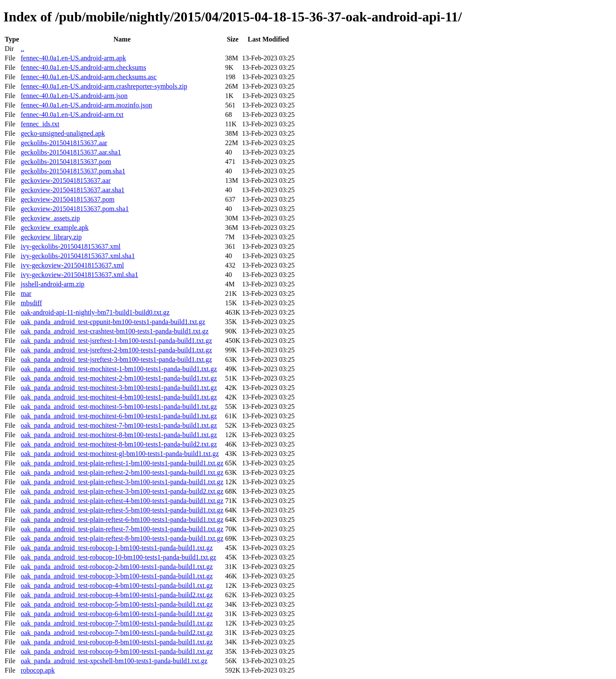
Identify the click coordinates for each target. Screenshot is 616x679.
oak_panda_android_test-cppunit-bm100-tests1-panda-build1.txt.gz (113, 322)
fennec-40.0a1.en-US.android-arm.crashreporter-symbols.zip (104, 86)
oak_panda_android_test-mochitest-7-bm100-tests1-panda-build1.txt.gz (119, 425)
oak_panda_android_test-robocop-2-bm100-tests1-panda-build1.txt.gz (117, 567)
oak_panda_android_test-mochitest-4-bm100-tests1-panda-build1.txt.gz (119, 397)
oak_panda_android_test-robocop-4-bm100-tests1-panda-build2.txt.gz (117, 595)
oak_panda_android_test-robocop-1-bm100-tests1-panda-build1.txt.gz (117, 548)
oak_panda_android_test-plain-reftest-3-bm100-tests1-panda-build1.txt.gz (122, 482)
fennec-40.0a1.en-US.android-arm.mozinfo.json (86, 105)
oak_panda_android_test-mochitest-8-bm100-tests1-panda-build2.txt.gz (119, 444)
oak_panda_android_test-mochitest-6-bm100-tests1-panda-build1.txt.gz (119, 416)
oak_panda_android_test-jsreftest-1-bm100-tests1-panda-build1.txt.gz (116, 341)
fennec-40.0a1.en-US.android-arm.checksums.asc (89, 77)
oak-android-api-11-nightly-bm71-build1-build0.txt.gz (95, 312)
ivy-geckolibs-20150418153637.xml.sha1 (78, 256)
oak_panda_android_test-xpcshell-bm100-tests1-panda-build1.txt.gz (114, 661)
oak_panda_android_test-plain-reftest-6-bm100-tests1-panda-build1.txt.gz (122, 520)
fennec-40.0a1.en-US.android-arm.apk (73, 58)
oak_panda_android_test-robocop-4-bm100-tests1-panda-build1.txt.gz (117, 585)
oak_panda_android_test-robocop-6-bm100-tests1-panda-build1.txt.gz (117, 614)
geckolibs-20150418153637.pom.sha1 (73, 171)
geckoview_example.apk (55, 228)
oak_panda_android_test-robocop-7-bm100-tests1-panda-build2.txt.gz (117, 633)
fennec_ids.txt (40, 124)
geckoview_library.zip (51, 237)
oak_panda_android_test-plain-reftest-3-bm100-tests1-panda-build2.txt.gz (122, 491)
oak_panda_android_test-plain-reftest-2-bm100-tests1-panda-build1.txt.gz (122, 472)
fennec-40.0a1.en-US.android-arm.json (74, 96)
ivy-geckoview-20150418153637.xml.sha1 (79, 275)
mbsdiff (31, 303)
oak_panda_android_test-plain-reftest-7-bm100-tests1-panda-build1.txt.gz (122, 529)
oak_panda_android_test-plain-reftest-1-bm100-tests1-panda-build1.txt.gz (122, 463)
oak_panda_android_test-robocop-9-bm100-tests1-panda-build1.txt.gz (117, 651)
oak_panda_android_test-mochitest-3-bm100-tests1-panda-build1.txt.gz (119, 388)
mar (26, 293)
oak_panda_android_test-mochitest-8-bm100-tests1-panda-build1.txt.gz (119, 435)
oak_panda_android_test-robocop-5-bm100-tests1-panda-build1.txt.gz (117, 604)
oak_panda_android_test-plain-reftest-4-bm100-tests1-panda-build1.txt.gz (122, 501)
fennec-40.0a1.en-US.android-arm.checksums (83, 67)
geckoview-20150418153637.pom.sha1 (74, 209)
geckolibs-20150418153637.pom (66, 162)
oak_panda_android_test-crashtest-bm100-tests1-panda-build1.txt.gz (114, 331)
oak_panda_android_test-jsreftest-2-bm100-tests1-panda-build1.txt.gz (116, 350)
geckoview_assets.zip (50, 218)
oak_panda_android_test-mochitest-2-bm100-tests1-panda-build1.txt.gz (119, 378)
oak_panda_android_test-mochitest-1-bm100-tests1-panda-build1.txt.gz (119, 369)
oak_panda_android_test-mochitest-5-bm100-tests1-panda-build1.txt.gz (119, 407)
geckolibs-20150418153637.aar (64, 143)
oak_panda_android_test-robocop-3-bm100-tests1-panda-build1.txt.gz (117, 576)
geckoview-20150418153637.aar (65, 180)
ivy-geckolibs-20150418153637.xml (70, 246)
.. (22, 49)
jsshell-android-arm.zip (52, 284)
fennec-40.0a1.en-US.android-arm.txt (72, 115)
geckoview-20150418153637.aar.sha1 (73, 190)
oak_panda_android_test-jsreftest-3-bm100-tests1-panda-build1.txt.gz (116, 359)
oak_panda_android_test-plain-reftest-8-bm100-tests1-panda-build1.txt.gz (122, 538)
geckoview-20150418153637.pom (67, 199)
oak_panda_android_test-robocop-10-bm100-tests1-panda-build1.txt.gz (118, 557)
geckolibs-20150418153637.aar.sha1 (71, 152)
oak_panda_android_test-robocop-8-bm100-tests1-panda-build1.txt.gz (117, 642)
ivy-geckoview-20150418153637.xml (72, 265)
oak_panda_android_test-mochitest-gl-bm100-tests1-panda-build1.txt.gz (120, 454)
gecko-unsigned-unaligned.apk (63, 133)
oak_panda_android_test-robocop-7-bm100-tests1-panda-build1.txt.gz (117, 623)
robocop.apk (38, 670)
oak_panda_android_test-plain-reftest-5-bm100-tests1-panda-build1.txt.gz (122, 510)
